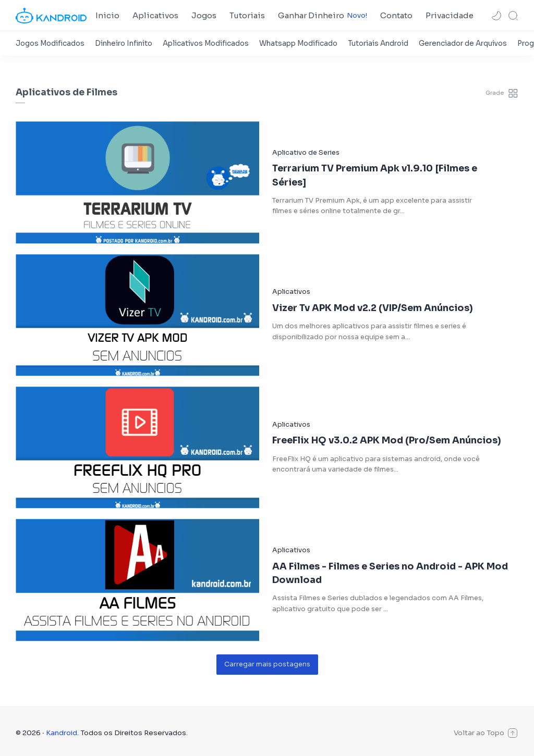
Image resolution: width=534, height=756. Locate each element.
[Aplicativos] (291, 292)
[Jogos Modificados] (50, 44)
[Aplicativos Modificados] (206, 44)
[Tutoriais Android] (378, 44)
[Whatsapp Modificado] (298, 44)
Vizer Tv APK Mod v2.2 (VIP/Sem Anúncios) (373, 308)
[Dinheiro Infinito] (124, 44)
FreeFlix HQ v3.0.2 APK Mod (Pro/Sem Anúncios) (387, 440)
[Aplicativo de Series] (306, 153)
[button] (496, 16)
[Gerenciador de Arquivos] (463, 44)
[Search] (513, 16)
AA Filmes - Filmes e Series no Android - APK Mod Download (390, 573)
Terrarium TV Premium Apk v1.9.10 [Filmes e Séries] (375, 175)
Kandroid (62, 733)
